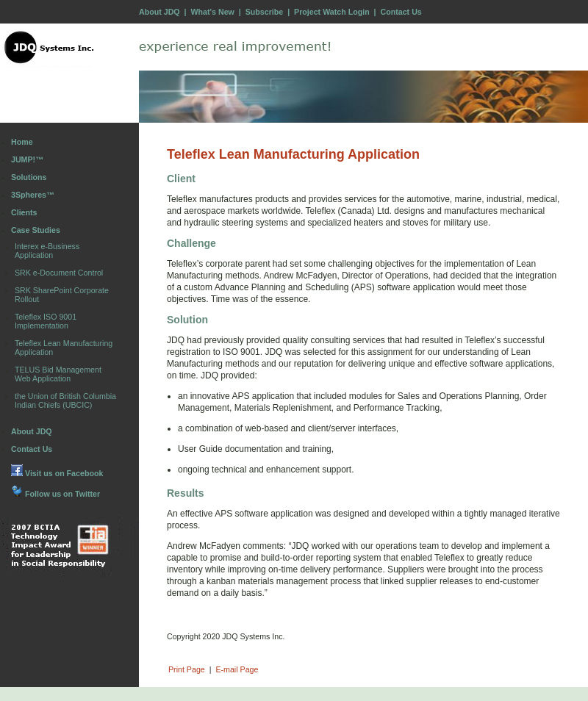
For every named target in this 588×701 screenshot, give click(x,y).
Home (22, 142)
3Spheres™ (33, 195)
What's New (212, 12)
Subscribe (265, 12)
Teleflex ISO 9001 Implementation (46, 321)
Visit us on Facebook (57, 473)
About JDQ (159, 12)
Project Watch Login (332, 12)
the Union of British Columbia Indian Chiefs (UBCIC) (65, 400)
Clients (24, 212)
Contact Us (401, 12)
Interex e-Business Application (47, 251)
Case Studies (36, 230)
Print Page (187, 669)
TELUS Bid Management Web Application (58, 374)
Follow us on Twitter (55, 494)
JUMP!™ (27, 159)
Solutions (29, 177)
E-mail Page (237, 669)
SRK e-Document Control (59, 273)
